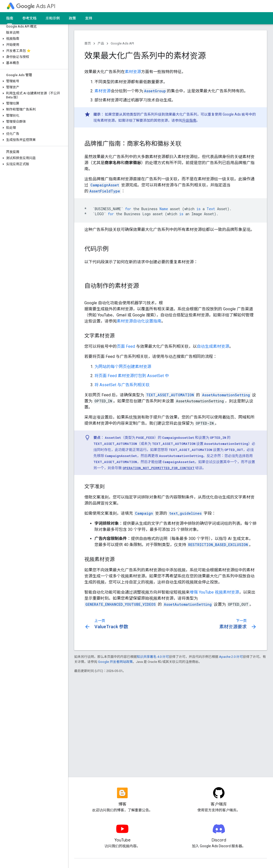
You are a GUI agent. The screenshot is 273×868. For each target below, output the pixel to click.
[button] (33, 39)
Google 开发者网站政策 (115, 662)
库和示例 (53, 18)
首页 (88, 43)
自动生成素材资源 (213, 346)
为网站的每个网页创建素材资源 (123, 367)
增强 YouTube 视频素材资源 (214, 592)
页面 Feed (126, 346)
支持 (89, 18)
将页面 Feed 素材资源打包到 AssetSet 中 (132, 376)
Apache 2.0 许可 (231, 657)
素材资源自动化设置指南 (139, 321)
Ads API (36, 6)
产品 (101, 43)
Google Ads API (122, 43)
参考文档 (29, 18)
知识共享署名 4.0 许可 (153, 657)
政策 (72, 18)
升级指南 (189, 120)
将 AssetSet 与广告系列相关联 (122, 385)
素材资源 (133, 72)
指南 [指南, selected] (10, 18)
